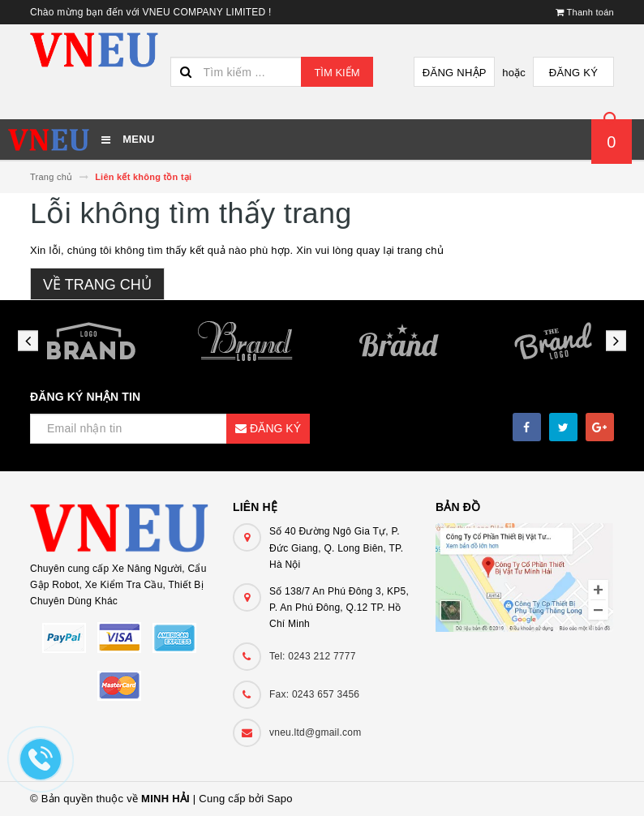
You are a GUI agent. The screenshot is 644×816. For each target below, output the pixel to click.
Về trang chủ (97, 285)
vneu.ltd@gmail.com (315, 732)
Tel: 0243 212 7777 (313, 656)
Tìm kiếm (337, 73)
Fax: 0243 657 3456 (314, 694)
